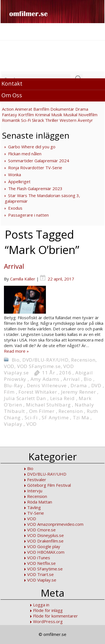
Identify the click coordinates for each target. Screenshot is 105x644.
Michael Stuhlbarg (48, 405)
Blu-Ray (13, 385)
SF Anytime (55, 417)
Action (8, 109)
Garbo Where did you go (32, 147)
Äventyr (85, 120)
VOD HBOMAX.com (46, 552)
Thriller (52, 120)
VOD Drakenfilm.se (45, 541)
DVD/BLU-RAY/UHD (46, 360)
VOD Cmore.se (41, 530)
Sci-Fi (26, 120)
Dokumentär (62, 109)
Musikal (70, 115)
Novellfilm (88, 115)
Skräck (38, 120)
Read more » (16, 351)
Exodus (15, 208)
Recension (83, 360)
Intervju (35, 491)
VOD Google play (44, 546)
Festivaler (37, 480)
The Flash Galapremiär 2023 (35, 188)
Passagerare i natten (28, 215)
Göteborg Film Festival (49, 485)
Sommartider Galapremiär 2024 (39, 161)
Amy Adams (45, 379)
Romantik (11, 120)
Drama (82, 109)
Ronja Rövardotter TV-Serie (35, 168)
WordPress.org (48, 621)
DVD (96, 385)
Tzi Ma (81, 417)
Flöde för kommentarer (55, 616)
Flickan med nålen (25, 154)
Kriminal (43, 115)
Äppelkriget (19, 181)
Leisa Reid (62, 398)
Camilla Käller (23, 279)
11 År (49, 373)
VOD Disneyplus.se (46, 535)
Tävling (34, 507)
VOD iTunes (39, 558)
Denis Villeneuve (47, 385)
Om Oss (12, 95)
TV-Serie (36, 513)
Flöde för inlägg (48, 610)
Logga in (41, 605)
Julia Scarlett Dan (25, 398)
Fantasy (10, 115)
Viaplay (13, 424)
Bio (16, 360)
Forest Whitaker (38, 392)
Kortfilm (26, 115)
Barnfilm (41, 109)
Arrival (14, 266)
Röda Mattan (40, 502)
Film (9, 392)
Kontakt (12, 83)
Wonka (15, 175)
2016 (65, 373)
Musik (57, 115)
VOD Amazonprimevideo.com (55, 524)
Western (68, 120)
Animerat (24, 109)
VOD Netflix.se (41, 563)
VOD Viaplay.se (42, 580)
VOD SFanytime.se (39, 366)
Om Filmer (42, 411)
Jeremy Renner (78, 392)
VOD (9, 366)
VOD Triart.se (40, 574)
